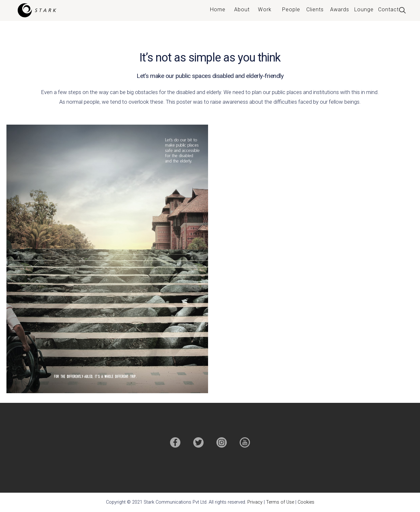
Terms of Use (280, 502)
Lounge (364, 9)
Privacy (255, 502)
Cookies (306, 502)
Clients (315, 9)
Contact (388, 9)
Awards (340, 9)
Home (218, 9)
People (291, 9)
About (242, 9)
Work (265, 9)
